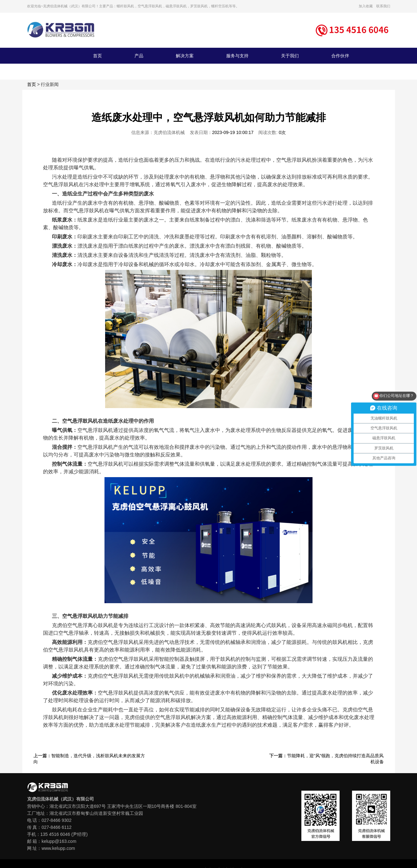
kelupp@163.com (59, 841)
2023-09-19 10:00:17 (233, 132)
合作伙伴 (340, 56)
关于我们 (290, 56)
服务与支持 (237, 56)
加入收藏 (366, 6)
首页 (97, 56)
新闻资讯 (102, 72)
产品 (139, 56)
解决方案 (185, 56)
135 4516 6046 (55, 834)
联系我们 (383, 6)
